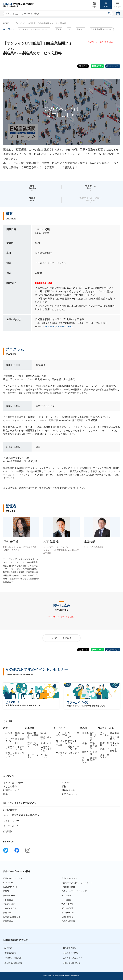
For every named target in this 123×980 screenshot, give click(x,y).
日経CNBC (8, 913)
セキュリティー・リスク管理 (61, 743)
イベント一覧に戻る (61, 638)
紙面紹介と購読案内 (13, 963)
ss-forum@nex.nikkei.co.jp (59, 327)
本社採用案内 (10, 953)
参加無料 (81, 29)
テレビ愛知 (66, 900)
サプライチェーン (61, 754)
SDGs (43, 733)
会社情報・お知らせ (13, 958)
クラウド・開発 (74, 742)
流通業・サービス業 (94, 736)
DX (69, 29)
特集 (5, 794)
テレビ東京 (66, 896)
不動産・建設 (94, 746)
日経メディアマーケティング (74, 891)
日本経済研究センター (13, 917)
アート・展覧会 (115, 750)
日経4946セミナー (69, 878)
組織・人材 (20, 734)
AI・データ (73, 733)
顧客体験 (20, 753)
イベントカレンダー (13, 783)
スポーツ (105, 749)
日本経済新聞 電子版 (72, 963)
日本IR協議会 (67, 917)
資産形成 (115, 733)
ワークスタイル (10, 740)
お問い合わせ (10, 810)
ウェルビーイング (46, 756)
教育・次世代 (115, 738)
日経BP (6, 891)
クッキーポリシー (12, 826)
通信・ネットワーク (74, 748)
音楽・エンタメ (105, 756)
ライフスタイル (115, 744)
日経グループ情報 (70, 953)
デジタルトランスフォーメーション (34, 29)
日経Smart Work (10, 887)
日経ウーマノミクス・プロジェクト (77, 883)
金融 (85, 743)
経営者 (9, 733)
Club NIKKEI (9, 883)
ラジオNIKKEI (68, 913)
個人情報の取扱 (70, 948)
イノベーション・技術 (61, 734)
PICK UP (66, 783)
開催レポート (68, 790)
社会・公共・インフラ (33, 745)
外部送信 (8, 831)
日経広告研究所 (68, 921)
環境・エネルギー (46, 738)
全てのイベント (69, 794)
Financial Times (68, 887)
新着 (64, 786)
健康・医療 (105, 744)
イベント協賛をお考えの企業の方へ (21, 815)
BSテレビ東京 (68, 908)
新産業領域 (94, 759)
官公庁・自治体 (86, 760)
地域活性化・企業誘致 (33, 735)
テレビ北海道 (9, 904)
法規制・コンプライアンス (46, 749)
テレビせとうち (10, 908)
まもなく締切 (10, 786)
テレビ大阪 (8, 900)
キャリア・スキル (105, 735)
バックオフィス (20, 748)
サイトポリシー (11, 821)
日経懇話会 (8, 921)
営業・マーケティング (10, 755)
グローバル (46, 743)
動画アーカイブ (11, 790)
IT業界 (86, 752)
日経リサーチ (9, 896)
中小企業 (94, 753)
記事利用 (8, 948)
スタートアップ (10, 748)
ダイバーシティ (33, 756)
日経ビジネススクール (13, 878)
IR (16, 743)
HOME (6, 23)
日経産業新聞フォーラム (101, 29)
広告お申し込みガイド (72, 958)
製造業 (59, 29)
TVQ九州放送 (67, 904)
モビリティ (74, 753)
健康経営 (20, 739)
